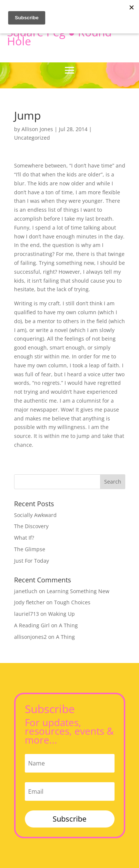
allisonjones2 (30, 637)
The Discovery (31, 526)
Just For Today (32, 561)
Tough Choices (72, 602)
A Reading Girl (32, 625)
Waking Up (62, 614)
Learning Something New (78, 591)
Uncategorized (32, 138)
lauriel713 (27, 614)
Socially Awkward (35, 515)
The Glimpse (30, 549)
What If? (24, 538)
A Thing (68, 625)
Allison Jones (37, 129)
